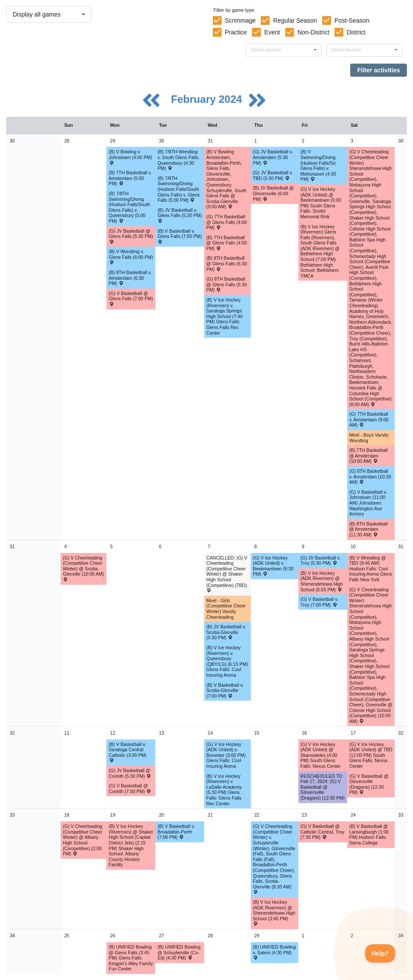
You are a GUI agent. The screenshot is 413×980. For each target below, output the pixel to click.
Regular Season (295, 20)
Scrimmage (240, 20)
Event (272, 32)
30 (12, 141)
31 (12, 546)
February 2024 (208, 99)
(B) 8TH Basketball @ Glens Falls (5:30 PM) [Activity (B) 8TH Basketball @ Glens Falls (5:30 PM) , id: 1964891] (227, 263)
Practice (236, 32)
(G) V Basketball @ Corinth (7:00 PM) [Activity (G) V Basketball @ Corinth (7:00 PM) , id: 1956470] (130, 788)
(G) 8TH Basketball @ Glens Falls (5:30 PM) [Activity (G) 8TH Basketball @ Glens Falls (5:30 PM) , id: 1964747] (227, 284)
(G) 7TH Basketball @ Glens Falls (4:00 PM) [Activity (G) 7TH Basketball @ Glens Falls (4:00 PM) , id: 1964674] (227, 222)
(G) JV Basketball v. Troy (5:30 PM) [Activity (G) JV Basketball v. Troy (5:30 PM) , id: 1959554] (321, 561)
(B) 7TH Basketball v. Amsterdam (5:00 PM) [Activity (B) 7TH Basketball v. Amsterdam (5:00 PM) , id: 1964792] (130, 178)
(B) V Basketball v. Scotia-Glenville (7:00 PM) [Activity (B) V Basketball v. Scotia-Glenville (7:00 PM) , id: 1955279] (225, 690)
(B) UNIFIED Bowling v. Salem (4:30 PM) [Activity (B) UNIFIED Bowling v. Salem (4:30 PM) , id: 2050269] (275, 952)
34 (12, 936)
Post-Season (352, 20)
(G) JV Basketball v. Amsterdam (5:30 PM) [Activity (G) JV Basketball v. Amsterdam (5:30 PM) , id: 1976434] (273, 157)
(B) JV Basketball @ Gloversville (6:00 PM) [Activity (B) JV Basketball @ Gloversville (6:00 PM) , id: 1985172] (273, 193)
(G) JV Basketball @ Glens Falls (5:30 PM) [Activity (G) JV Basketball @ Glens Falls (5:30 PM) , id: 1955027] (131, 236)
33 (12, 815)
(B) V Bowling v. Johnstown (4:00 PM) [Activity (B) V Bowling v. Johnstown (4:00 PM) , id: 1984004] (130, 157)
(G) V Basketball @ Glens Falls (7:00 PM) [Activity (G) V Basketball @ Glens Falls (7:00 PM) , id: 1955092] (131, 298)
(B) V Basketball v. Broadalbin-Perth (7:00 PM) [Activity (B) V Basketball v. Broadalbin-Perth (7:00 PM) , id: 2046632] (176, 832)
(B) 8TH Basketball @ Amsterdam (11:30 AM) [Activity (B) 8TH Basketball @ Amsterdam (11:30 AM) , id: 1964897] (369, 529)
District (356, 32)
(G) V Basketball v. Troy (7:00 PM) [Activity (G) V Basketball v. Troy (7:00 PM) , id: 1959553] (319, 602)
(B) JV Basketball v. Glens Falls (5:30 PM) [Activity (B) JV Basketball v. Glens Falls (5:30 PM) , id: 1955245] (180, 215)
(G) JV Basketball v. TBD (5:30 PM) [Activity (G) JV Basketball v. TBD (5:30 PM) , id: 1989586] (273, 175)
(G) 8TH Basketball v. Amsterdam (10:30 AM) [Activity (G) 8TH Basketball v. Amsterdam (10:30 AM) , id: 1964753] (370, 476)
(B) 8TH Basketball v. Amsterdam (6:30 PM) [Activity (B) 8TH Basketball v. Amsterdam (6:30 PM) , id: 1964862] (130, 278)
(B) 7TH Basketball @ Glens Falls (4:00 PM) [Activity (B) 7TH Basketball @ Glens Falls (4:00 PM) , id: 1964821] (227, 243)
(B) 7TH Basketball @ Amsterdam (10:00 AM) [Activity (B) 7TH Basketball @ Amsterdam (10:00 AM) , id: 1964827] (369, 456)
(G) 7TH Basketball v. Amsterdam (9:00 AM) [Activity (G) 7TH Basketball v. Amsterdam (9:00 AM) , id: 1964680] (369, 419)
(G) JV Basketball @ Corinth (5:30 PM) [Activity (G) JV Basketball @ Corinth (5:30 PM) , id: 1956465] (130, 773)
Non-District (313, 32)
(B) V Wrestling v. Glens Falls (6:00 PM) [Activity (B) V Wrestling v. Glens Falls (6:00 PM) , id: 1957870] (131, 257)
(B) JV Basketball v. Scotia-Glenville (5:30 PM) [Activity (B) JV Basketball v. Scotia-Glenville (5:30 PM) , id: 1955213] (226, 632)
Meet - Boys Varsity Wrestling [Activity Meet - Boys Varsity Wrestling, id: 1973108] (369, 438)
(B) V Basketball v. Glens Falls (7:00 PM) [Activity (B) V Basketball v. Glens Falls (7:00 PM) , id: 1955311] (180, 236)
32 (12, 733)
